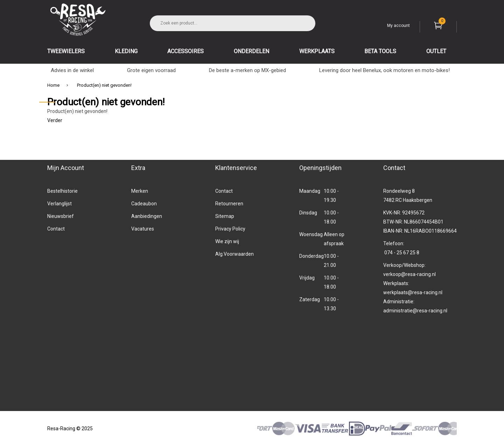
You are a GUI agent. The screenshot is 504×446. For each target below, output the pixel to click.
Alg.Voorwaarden (234, 254)
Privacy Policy (230, 229)
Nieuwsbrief (61, 216)
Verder (55, 120)
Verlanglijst (59, 204)
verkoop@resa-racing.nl (409, 274)
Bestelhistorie (62, 191)
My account (398, 26)
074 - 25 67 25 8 (402, 253)
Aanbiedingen (147, 216)
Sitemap (225, 216)
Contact (56, 229)
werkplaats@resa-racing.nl (413, 292)
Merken (140, 191)
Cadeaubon (144, 204)
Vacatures (143, 229)
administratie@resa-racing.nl (415, 311)
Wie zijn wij (227, 241)
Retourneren (229, 204)
